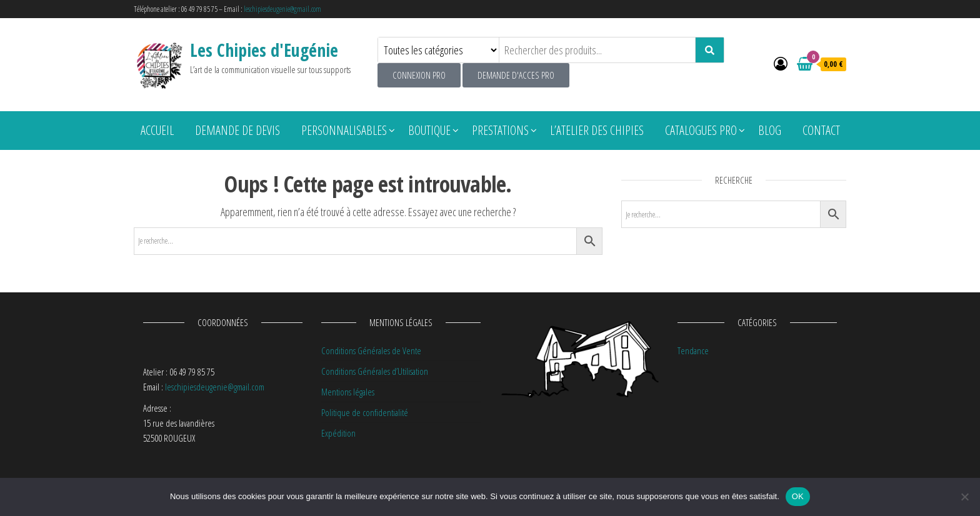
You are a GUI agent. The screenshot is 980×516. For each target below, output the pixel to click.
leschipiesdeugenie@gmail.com (282, 9)
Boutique (429, 130)
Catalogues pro (701, 130)
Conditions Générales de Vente (371, 350)
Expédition (338, 433)
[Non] (964, 497)
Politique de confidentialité (365, 412)
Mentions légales (348, 392)
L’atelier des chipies (597, 130)
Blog (770, 130)
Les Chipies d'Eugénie (264, 50)
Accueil (157, 130)
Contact (821, 130)
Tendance (693, 350)
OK (798, 496)
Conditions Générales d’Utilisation (375, 371)
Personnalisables (344, 130)
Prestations (500, 130)
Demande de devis (237, 130)
